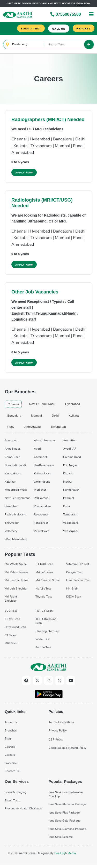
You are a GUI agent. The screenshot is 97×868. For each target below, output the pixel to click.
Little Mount (42, 484)
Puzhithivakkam (15, 517)
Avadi (38, 451)
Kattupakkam (43, 476)
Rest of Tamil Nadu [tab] (43, 406)
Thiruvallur (12, 525)
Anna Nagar (12, 451)
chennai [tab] (13, 406)
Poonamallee (42, 509)
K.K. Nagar (70, 468)
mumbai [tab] (38, 418)
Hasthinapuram (44, 468)
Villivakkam (42, 534)
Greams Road (72, 459)
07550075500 (65, 14)
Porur (67, 509)
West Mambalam (16, 542)
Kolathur (10, 484)
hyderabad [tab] (75, 406)
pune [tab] (11, 429)
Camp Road (13, 459)
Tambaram (70, 517)
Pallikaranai (42, 501)
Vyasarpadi (71, 534)
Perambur (11, 509)
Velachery (11, 534)
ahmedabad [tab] (33, 429)
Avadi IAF (70, 451)
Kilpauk (68, 476)
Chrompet (40, 459)
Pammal (69, 501)
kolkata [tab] (76, 418)
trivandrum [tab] (60, 429)
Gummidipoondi (15, 468)
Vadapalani (70, 525)
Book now (83, 3)
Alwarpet (11, 443)
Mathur (68, 484)
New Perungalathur (17, 501)
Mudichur (40, 492)
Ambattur (69, 443)
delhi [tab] (57, 418)
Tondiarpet (41, 525)
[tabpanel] (48, 492)
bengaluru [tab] (14, 418)
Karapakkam (13, 476)
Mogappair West (16, 492)
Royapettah (42, 517)
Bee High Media (65, 855)
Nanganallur (71, 492)
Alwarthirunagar (44, 443)
